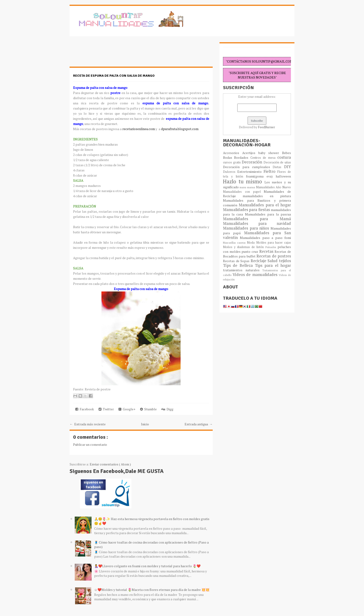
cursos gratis (232, 162)
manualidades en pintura (267, 196)
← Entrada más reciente (88, 424)
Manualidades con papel (243, 192)
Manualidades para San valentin (257, 235)
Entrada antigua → (199, 424)
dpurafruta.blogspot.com (180, 129)
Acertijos (250, 153)
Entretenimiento (250, 172)
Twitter (106, 409)
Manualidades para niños (247, 228)
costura (284, 157)
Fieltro (271, 171)
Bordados (242, 157)
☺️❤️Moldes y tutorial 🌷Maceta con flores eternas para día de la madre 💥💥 (152, 590)
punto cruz (250, 251)
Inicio (145, 424)
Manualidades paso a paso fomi (265, 238)
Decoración (253, 162)
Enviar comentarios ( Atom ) (110, 464)
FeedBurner (266, 127)
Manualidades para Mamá (257, 219)
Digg (167, 409)
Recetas (267, 251)
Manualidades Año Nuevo (273, 187)
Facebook (85, 409)
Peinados (271, 247)
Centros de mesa (264, 158)
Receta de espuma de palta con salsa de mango (114, 76)
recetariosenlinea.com (139, 129)
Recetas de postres (274, 256)
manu (243, 187)
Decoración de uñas (277, 162)
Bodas (228, 157)
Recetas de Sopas (237, 261)
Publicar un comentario (90, 444)
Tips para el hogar (273, 265)
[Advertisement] (107, 54)
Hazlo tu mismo (244, 181)
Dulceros (230, 172)
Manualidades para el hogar (265, 205)
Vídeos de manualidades (256, 275)
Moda (251, 243)
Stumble (148, 409)
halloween (283, 176)
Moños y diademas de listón (244, 247)
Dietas (278, 167)
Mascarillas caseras (235, 243)
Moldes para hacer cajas (274, 243)
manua (252, 187)
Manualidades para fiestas (247, 210)
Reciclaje (259, 261)
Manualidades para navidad (257, 223)
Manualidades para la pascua (268, 214)
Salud (273, 261)
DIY (288, 167)
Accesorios (233, 153)
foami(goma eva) (261, 176)
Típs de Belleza (239, 265)
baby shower (270, 153)
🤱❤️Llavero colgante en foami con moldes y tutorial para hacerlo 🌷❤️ (147, 566)
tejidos (285, 261)
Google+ (127, 409)
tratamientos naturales (243, 270)
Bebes (286, 153)
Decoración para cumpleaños (248, 167)
